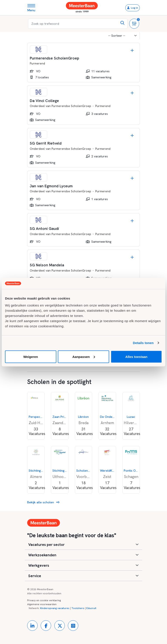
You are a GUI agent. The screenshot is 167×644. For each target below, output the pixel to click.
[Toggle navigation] (33, 8)
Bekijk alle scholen (43, 502)
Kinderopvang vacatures (55, 608)
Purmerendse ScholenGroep (71, 106)
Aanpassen (84, 357)
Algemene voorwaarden (42, 604)
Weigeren (31, 357)
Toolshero (78, 608)
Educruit (91, 608)
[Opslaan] (132, 50)
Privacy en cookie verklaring (44, 600)
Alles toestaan (136, 357)
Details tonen (143, 343)
